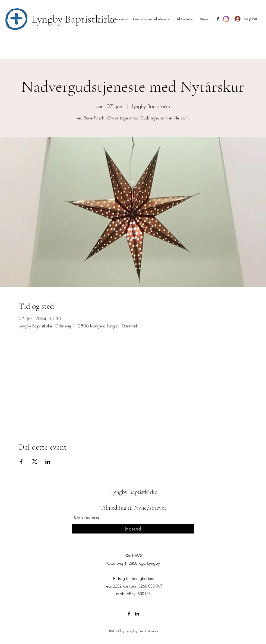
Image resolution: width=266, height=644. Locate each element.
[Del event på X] (35, 462)
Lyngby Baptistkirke (74, 19)
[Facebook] (218, 19)
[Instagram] (226, 19)
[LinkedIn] (137, 614)
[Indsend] (133, 529)
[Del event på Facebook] (21, 462)
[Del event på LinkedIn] (48, 462)
